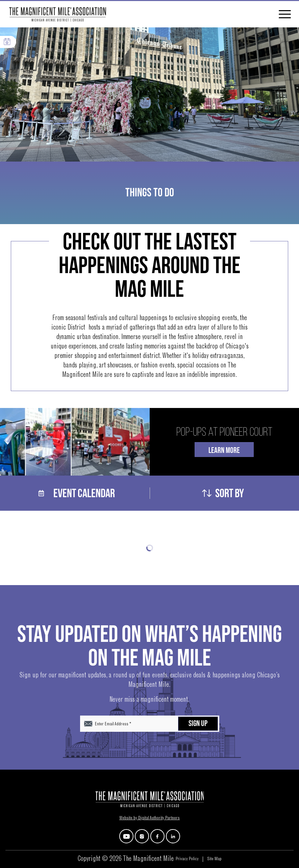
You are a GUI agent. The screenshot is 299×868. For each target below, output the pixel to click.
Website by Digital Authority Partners (149, 818)
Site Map (214, 859)
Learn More (224, 450)
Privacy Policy (187, 859)
